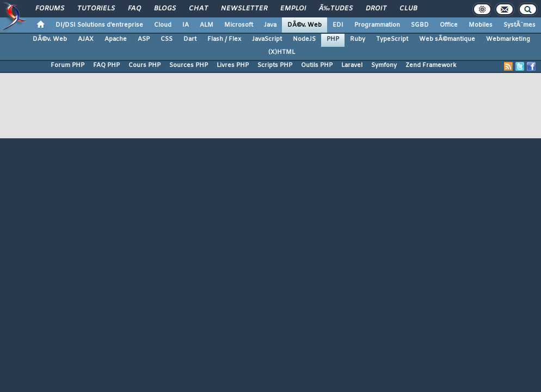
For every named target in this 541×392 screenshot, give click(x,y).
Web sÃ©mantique (447, 39)
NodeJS (304, 39)
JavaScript (267, 39)
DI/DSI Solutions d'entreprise (99, 25)
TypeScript (392, 39)
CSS (167, 39)
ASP (144, 39)
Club (408, 9)
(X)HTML (282, 52)
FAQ (134, 9)
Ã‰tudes (336, 9)
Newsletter (244, 9)
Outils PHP (317, 65)
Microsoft (239, 25)
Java (270, 25)
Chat (198, 9)
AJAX (86, 39)
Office (449, 25)
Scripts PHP (275, 65)
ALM (207, 25)
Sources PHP (189, 65)
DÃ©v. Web (305, 25)
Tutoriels (96, 9)
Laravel (352, 65)
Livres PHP (233, 65)
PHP (333, 39)
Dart (190, 39)
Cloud (163, 25)
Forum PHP (67, 65)
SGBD (420, 25)
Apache (116, 39)
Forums (50, 9)
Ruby (358, 39)
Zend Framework (431, 65)
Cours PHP (145, 65)
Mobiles (481, 25)
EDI (338, 25)
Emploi (293, 9)
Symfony (384, 65)
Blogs (165, 9)
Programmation (377, 25)
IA (186, 25)
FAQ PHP (106, 65)
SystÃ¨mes (520, 25)
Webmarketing (508, 39)
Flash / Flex (224, 39)
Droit (376, 9)
